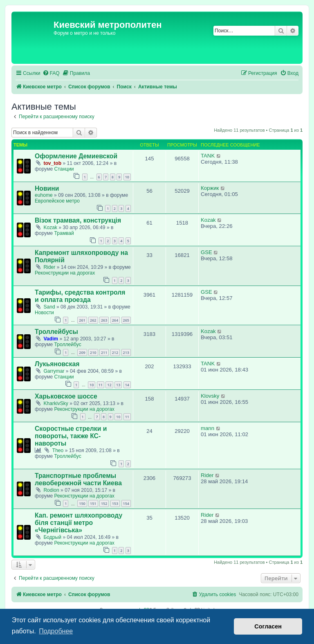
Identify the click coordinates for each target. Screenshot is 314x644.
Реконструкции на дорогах (65, 273)
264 (115, 320)
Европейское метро (57, 201)
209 (82, 352)
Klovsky (210, 396)
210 (93, 352)
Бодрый (52, 537)
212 (115, 352)
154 (126, 503)
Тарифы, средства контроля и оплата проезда (80, 296)
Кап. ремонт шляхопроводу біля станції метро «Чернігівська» (78, 523)
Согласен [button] (268, 626)
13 (118, 385)
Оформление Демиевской (76, 156)
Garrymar (54, 371)
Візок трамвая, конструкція (78, 220)
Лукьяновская (57, 364)
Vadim (51, 339)
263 (104, 320)
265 (126, 320)
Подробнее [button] (56, 631)
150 (82, 503)
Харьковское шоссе (66, 396)
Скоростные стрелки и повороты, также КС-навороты (71, 436)
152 (104, 503)
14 (127, 385)
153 (115, 503)
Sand (49, 307)
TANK (208, 156)
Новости (44, 313)
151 (93, 503)
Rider (49, 267)
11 (101, 385)
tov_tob (52, 163)
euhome (44, 195)
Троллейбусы (56, 332)
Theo (58, 450)
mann (207, 428)
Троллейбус (68, 345)
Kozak (50, 227)
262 (93, 320)
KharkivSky (56, 403)
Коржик (210, 188)
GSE (206, 252)
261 (82, 320)
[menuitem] (51, 73)
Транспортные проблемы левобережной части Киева (78, 479)
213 (126, 352)
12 (109, 385)
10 (127, 177)
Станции (64, 169)
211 (104, 352)
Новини (47, 188)
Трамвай (64, 233)
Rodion (51, 490)
